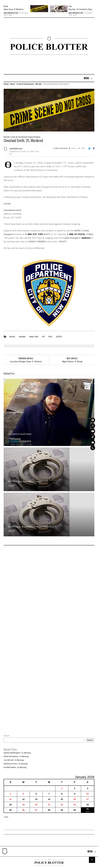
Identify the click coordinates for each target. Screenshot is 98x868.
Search (7, 736)
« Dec (6, 817)
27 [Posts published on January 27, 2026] (36, 810)
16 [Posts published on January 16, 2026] (75, 799)
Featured (32, 137)
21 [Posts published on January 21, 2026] (49, 805)
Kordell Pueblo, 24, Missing (15, 767)
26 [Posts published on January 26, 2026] (23, 810)
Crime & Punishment (25, 84)
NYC (50, 337)
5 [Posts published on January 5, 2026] (23, 794)
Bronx (12, 337)
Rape (70, 6)
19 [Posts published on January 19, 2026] (23, 805)
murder (22, 337)
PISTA (81, 234)
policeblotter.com (11, 13)
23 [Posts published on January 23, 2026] (75, 805)
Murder (6, 6)
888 (71, 234)
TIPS (40, 234)
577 (35, 234)
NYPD (59, 337)
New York (34, 337)
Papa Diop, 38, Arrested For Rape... (81, 9)
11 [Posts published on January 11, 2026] (11, 799)
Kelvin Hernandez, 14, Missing (16, 756)
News (13, 84)
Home (6, 84)
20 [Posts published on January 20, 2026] (36, 805)
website (86, 238)
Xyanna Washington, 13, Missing (17, 753)
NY (43, 337)
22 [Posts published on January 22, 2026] (62, 805)
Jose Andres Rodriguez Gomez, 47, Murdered (26, 361)
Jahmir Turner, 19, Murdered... (14, 9)
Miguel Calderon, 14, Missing (72, 361)
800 (30, 234)
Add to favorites (61, 148)
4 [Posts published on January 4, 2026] (10, 794)
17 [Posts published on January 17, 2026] (88, 799)
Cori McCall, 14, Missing (14, 760)
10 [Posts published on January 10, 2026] (88, 794)
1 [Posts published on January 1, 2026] (62, 788)
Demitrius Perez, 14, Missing (16, 764)
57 (76, 234)
